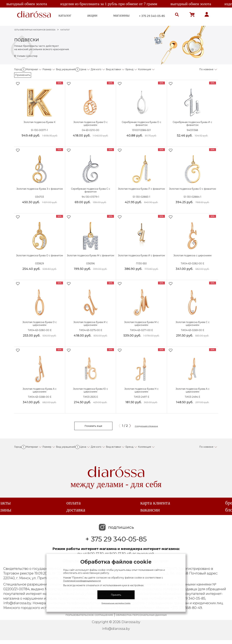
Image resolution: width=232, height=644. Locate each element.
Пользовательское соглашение (89, 615)
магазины (121, 15)
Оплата (73, 503)
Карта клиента (155, 503)
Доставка (76, 510)
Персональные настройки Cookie (116, 603)
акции (92, 15)
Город (20, 69)
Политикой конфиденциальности (82, 581)
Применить (23, 75)
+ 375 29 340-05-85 (152, 16)
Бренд (129, 69)
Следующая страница (146, 426)
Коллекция (144, 69)
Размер (47, 69)
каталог (65, 15)
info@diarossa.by (116, 629)
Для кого (96, 69)
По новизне (206, 69)
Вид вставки (113, 69)
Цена (83, 69)
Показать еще (93, 426)
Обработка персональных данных (141, 615)
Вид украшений (68, 69)
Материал (32, 69)
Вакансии (150, 510)
